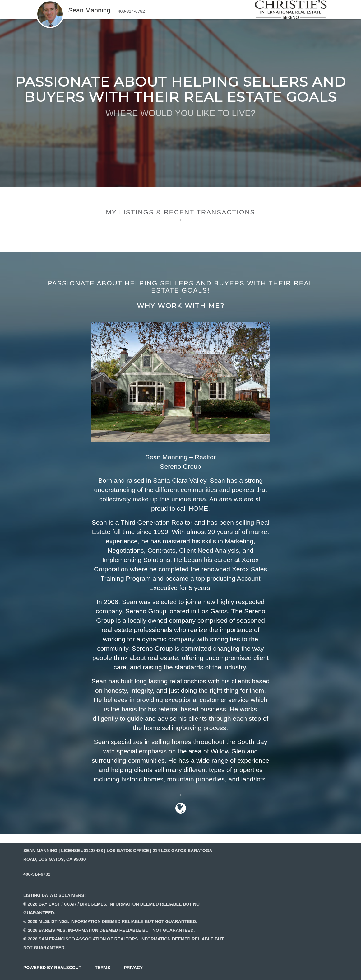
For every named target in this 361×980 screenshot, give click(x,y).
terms (102, 968)
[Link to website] (181, 811)
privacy (133, 968)
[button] (50, 3)
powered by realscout (52, 968)
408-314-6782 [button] (131, 11)
